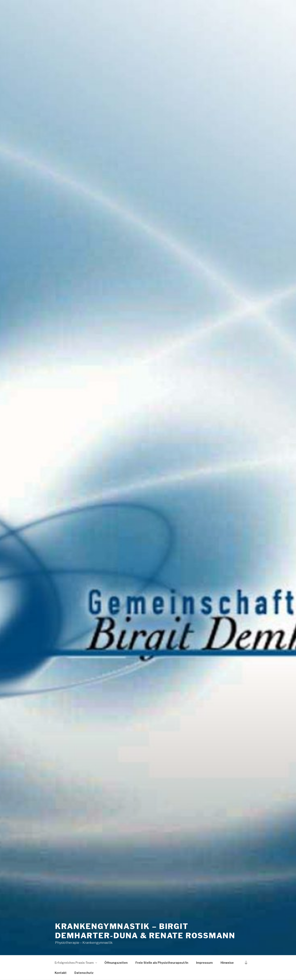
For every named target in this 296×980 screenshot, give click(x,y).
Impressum (204, 963)
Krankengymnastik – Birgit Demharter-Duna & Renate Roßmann (145, 931)
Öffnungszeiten (116, 963)
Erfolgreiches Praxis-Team (76, 963)
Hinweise (227, 963)
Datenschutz (84, 973)
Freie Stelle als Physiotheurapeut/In (162, 963)
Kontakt (61, 973)
